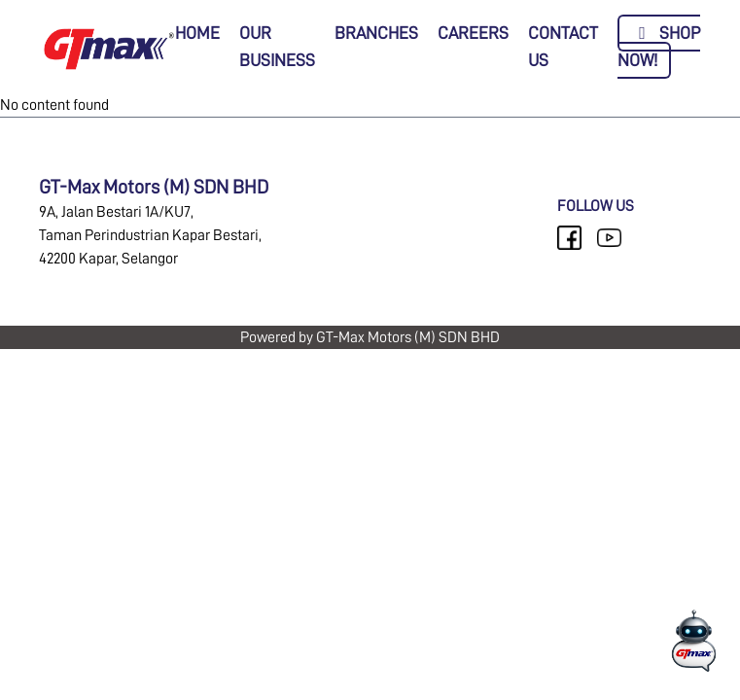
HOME (197, 33)
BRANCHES (376, 33)
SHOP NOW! (659, 47)
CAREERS (473, 33)
